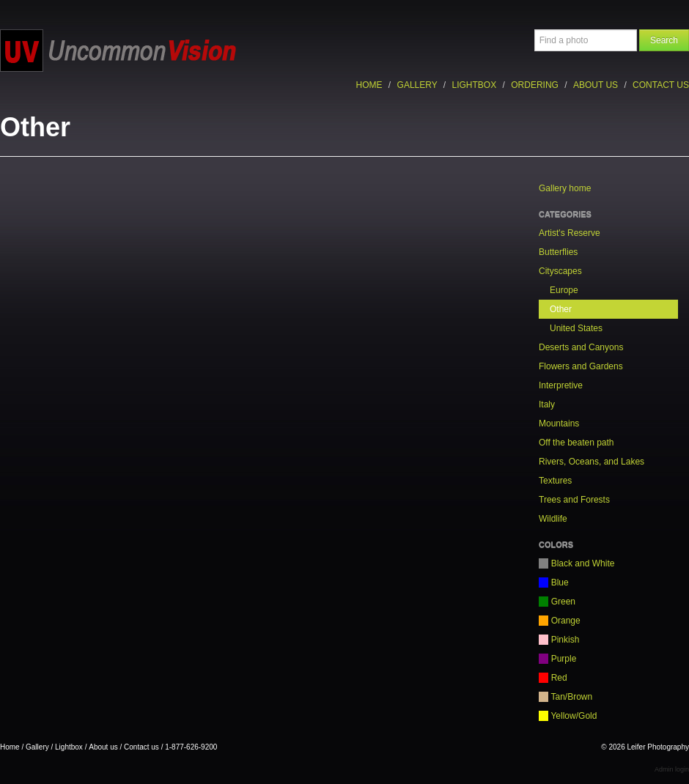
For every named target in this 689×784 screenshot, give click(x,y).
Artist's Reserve (570, 233)
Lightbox (475, 85)
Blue (554, 583)
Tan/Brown (565, 697)
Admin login (672, 769)
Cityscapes (560, 271)
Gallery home (565, 188)
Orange (560, 621)
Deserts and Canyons (581, 347)
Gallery (417, 85)
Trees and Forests (574, 500)
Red (553, 678)
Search (664, 40)
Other (561, 309)
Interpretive (561, 385)
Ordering (535, 85)
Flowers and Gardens (581, 366)
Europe (564, 290)
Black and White (576, 563)
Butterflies (558, 252)
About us (596, 85)
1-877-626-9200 (191, 747)
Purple (557, 659)
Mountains (559, 424)
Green (557, 602)
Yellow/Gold (568, 716)
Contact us (661, 85)
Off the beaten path (576, 443)
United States (576, 328)
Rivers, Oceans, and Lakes (592, 462)
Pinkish (559, 640)
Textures (555, 481)
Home (369, 85)
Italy (547, 404)
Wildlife (553, 519)
